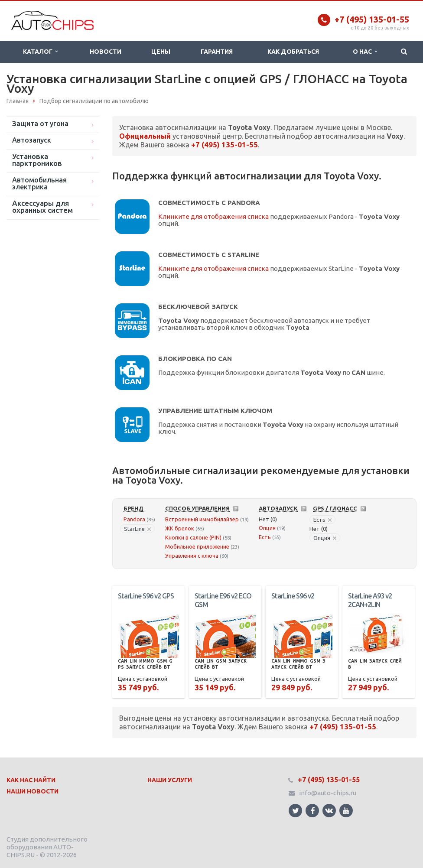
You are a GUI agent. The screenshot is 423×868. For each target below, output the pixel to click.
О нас (365, 52)
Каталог (40, 52)
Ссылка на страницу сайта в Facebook (313, 811)
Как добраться (293, 52)
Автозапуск (32, 140)
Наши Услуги (170, 780)
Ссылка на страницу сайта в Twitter (296, 811)
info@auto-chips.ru (328, 793)
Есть (265, 537)
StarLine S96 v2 (293, 596)
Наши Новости (33, 791)
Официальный (145, 136)
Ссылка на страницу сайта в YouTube (346, 811)
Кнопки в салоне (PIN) (193, 537)
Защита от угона (40, 124)
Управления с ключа (192, 556)
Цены (161, 52)
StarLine (137, 529)
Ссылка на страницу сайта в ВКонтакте (329, 810)
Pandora (134, 519)
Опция (267, 528)
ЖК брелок (180, 528)
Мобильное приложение (197, 546)
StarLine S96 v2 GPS (146, 596)
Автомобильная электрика (39, 183)
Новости (106, 52)
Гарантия (217, 52)
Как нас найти (31, 780)
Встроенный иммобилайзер (202, 519)
